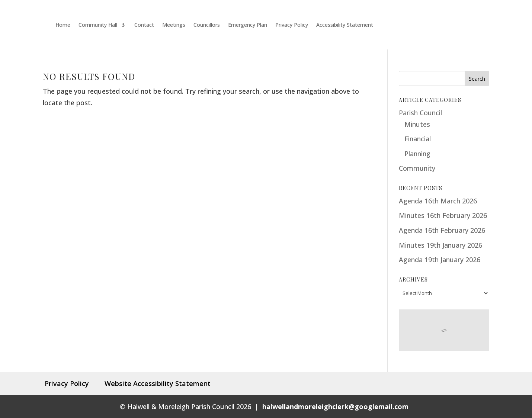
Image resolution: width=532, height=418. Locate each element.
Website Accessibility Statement (155, 383)
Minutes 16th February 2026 (443, 215)
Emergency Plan (248, 25)
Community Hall (98, 25)
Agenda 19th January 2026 (440, 260)
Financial (418, 139)
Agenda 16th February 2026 (442, 230)
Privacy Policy (292, 25)
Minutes (417, 124)
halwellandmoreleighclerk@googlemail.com (335, 406)
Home (62, 25)
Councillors (207, 25)
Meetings (174, 25)
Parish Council (420, 113)
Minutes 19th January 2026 (440, 245)
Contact (143, 25)
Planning (417, 154)
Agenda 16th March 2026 (438, 201)
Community (417, 168)
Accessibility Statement (345, 25)
